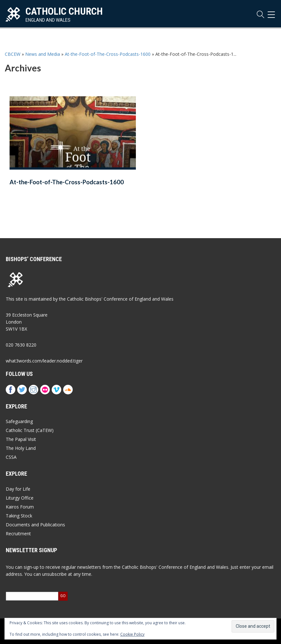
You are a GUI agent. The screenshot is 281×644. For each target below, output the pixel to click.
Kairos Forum (20, 507)
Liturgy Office (20, 498)
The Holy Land (21, 448)
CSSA (11, 457)
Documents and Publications (35, 525)
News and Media (43, 54)
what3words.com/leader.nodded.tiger (44, 361)
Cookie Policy (132, 634)
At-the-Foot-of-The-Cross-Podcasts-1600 (108, 54)
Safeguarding (19, 421)
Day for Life (18, 489)
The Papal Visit (21, 439)
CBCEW (13, 54)
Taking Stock (19, 516)
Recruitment (18, 534)
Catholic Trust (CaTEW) (30, 430)
